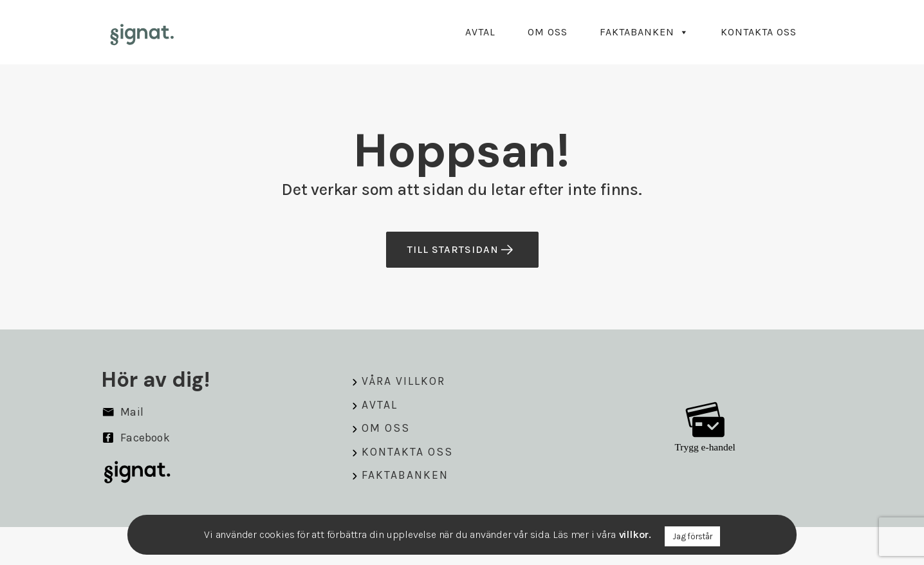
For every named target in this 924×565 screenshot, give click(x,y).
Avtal (480, 32)
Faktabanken (644, 32)
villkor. (635, 534)
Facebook (136, 438)
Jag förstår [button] (692, 536)
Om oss (548, 32)
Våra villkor (403, 381)
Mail (123, 412)
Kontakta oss (759, 32)
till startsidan (461, 250)
